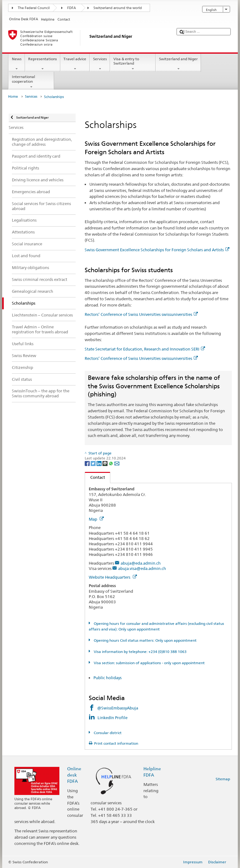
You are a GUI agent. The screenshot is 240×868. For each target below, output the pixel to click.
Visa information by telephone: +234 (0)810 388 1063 (140, 652)
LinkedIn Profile (113, 718)
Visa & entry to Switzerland (133, 64)
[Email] (117, 463)
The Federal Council (34, 8)
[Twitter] (94, 463)
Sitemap (223, 779)
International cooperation (31, 82)
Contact (95, 477)
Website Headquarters (113, 577)
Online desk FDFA (74, 775)
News (17, 64)
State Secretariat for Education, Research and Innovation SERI (145, 349)
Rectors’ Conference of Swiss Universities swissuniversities (141, 314)
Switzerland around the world (118, 8)
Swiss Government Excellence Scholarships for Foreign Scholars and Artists (157, 250)
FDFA (72, 8)
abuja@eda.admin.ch (141, 563)
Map (96, 519)
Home (13, 97)
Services (100, 64)
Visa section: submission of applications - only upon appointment (149, 663)
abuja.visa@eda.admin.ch (142, 568)
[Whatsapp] (111, 463)
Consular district (107, 733)
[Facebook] (88, 463)
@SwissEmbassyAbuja (118, 708)
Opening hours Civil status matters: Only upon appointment (145, 640)
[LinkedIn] (100, 463)
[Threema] (105, 463)
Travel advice (75, 64)
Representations (43, 64)
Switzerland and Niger (178, 64)
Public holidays (107, 678)
